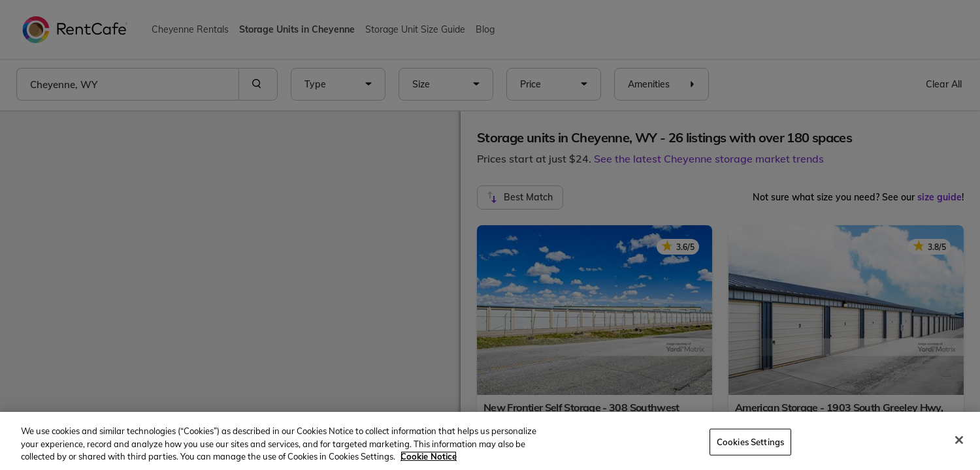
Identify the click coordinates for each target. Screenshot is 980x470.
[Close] (959, 440)
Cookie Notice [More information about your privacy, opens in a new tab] (429, 456)
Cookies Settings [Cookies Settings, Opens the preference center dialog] (750, 441)
